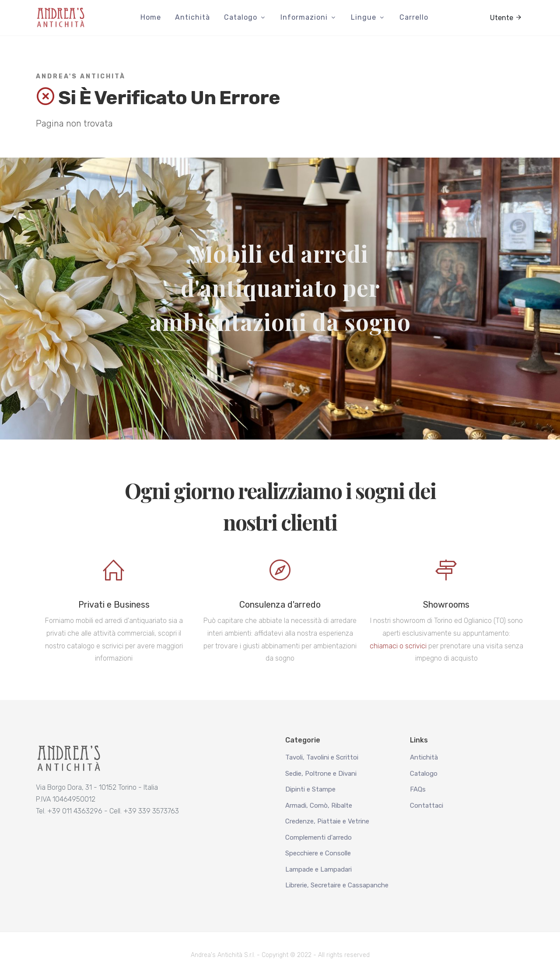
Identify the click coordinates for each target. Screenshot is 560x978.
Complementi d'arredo (318, 837)
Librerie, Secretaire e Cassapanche (337, 885)
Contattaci (427, 806)
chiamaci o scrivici (398, 646)
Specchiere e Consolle (318, 853)
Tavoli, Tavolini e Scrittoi (322, 757)
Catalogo (424, 774)
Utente (506, 17)
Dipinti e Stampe (310, 789)
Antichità (424, 757)
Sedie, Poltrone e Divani (321, 774)
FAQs (418, 789)
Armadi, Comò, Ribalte (319, 806)
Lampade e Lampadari (318, 869)
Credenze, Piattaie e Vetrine (327, 821)
